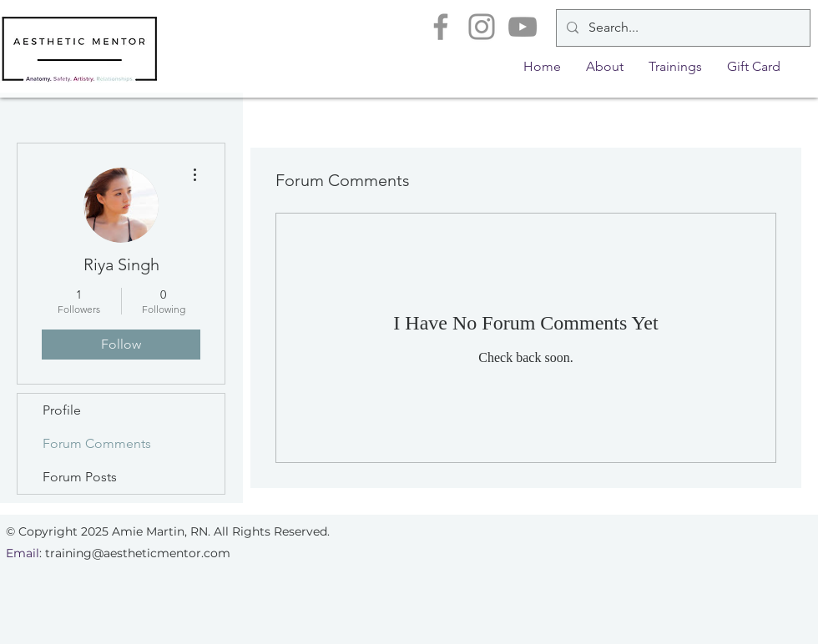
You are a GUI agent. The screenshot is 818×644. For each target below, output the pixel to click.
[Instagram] (482, 27)
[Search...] (682, 28)
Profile (62, 410)
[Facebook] (441, 27)
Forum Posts (80, 477)
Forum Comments (97, 443)
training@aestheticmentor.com (138, 553)
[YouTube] (523, 27)
